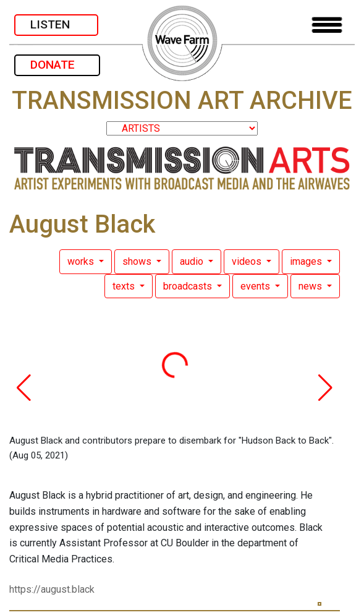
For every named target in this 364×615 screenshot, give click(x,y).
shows (138, 261)
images (307, 261)
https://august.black (52, 589)
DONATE (57, 65)
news (311, 286)
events (256, 286)
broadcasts (189, 286)
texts (125, 286)
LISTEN (56, 24)
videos (248, 261)
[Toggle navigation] (327, 25)
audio (193, 261)
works (82, 261)
